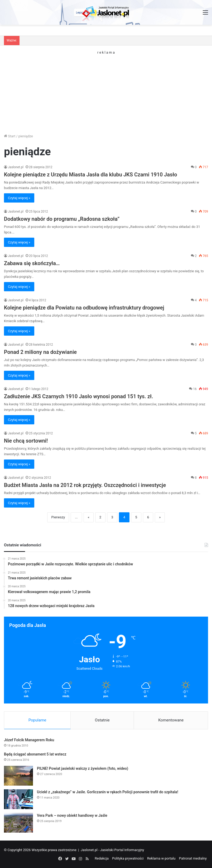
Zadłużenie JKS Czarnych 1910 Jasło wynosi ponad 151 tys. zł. (79, 396)
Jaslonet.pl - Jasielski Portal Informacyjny (112, 850)
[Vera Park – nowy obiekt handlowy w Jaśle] (18, 823)
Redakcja (102, 858)
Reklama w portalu (161, 858)
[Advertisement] (106, 91)
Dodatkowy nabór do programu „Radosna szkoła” (62, 219)
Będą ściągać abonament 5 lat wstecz (35, 754)
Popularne (37, 720)
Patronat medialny (193, 858)
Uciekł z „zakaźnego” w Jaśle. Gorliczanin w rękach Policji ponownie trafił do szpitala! (108, 792)
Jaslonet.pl (16, 167)
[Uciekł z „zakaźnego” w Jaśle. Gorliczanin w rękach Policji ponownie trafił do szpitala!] (18, 799)
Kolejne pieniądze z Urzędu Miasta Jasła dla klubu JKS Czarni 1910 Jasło (91, 175)
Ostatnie (102, 720)
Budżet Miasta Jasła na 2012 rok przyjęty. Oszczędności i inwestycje (85, 485)
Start (10, 136)
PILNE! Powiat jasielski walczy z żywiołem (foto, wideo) (83, 768)
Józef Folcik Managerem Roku (29, 740)
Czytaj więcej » (19, 198)
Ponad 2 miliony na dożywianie (40, 352)
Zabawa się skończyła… (32, 263)
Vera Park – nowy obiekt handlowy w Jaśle (72, 815)
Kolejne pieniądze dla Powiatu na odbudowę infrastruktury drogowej (84, 308)
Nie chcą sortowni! (26, 441)
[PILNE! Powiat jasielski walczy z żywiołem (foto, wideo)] (18, 776)
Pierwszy (58, 517)
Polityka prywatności (128, 858)
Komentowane (171, 720)
